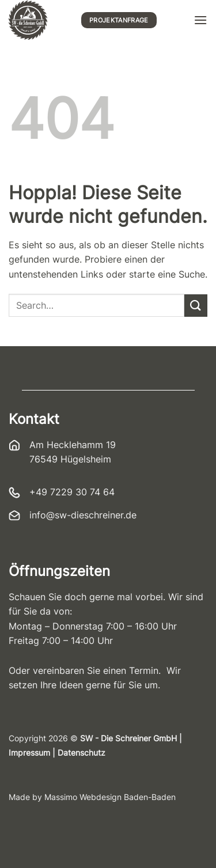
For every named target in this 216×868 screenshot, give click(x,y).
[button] (200, 20)
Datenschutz (82, 753)
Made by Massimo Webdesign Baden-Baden (92, 797)
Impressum (29, 753)
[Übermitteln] (196, 306)
